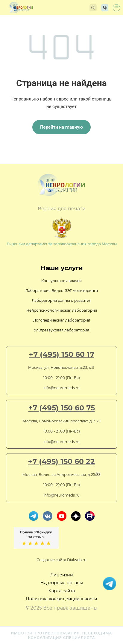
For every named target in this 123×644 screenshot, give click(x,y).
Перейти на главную (62, 127)
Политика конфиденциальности (62, 599)
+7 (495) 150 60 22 (62, 462)
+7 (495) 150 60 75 (62, 408)
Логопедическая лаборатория (62, 320)
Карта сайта (62, 591)
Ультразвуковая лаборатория (62, 330)
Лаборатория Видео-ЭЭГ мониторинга (62, 291)
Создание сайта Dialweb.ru (62, 560)
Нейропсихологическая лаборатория (62, 310)
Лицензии (62, 575)
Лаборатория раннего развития (62, 300)
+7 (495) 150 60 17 (62, 354)
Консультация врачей (62, 281)
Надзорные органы (62, 583)
